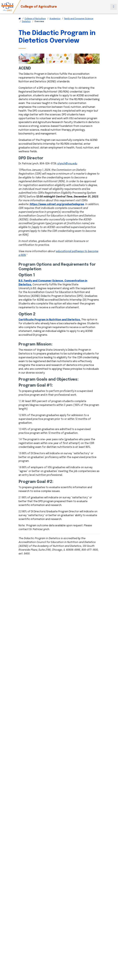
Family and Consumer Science (79, 19)
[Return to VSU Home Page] (20, 19)
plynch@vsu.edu (67, 164)
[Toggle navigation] (114, 7)
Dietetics (26, 22)
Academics (55, 19)
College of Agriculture (39, 7)
